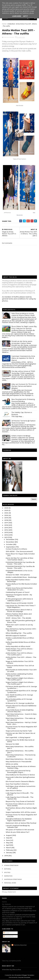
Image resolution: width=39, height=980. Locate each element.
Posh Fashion (22, 159)
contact (29, 293)
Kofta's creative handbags (21, 436)
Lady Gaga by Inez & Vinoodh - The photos (20, 794)
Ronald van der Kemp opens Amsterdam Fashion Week (22, 342)
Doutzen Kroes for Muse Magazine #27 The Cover (21, 728)
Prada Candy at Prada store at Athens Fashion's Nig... (21, 767)
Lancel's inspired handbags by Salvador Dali (18, 826)
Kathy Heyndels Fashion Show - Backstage (18, 581)
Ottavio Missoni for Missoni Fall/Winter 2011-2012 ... (21, 707)
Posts (6, 933)
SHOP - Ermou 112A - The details (18, 618)
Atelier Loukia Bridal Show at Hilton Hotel (20, 639)
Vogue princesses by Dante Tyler (19, 731)
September (11, 547)
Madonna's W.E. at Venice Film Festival (21, 823)
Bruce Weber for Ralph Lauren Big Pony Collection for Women (24, 327)
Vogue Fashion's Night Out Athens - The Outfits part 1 (20, 683)
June (8, 840)
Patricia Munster (20, 945)
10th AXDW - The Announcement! (19, 551)
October (10, 544)
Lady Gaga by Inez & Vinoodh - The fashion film (20, 798)
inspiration (8, 876)
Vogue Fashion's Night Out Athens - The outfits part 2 (20, 679)
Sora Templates (16, 975)
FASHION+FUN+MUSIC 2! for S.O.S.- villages (19, 572)
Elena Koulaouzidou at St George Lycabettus (19, 700)
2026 (7, 508)
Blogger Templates (28, 975)
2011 (6, 537)
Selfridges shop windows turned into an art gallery (21, 787)
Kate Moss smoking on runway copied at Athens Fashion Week (23, 314)
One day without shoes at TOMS (23, 371)
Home (4, 24)
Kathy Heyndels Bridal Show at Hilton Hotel (20, 643)
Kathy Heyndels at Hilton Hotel (18, 646)
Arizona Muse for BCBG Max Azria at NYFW (20, 741)
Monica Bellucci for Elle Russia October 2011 (21, 585)
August (9, 835)
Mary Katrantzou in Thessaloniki (18, 762)
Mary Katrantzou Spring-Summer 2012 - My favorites (21, 630)
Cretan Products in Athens (16, 549)
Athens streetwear (11, 865)
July (8, 838)
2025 (6, 510)
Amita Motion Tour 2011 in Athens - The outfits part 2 (20, 654)
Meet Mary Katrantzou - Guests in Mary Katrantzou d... (21, 715)
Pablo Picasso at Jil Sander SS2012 (19, 603)
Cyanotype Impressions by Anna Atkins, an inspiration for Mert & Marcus (23, 358)
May (8, 843)
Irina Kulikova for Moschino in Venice (20, 775)
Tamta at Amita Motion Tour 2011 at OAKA (20, 666)
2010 (6, 856)
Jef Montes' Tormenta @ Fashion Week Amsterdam (23, 422)
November (10, 542)
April (8, 845)
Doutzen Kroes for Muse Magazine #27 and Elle (21, 816)
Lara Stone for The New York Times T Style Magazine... (21, 606)
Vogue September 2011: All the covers (21, 812)
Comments (8, 936)
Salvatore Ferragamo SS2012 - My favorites (19, 596)
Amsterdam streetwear (13, 879)
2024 (7, 513)
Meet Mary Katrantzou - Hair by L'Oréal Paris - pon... (21, 723)
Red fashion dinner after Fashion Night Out (21, 809)
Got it (25, 16)
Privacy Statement (9, 892)
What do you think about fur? (18, 832)
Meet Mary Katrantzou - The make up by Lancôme (21, 719)
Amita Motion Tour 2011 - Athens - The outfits (21, 658)
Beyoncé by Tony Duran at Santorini (20, 801)
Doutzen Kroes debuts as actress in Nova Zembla (20, 805)
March (9, 848)
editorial (8, 869)
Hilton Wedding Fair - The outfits (19, 633)
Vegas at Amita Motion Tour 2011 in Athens (20, 662)
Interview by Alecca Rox (12, 970)
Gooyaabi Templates (24, 977)
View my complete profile (11, 961)
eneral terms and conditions (14, 299)
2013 (6, 532)
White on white (12, 764)
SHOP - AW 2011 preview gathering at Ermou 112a (20, 621)
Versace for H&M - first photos (18, 575)
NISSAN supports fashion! (16, 636)
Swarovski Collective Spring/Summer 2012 (20, 778)
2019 (6, 518)
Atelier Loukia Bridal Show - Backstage (21, 577)
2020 (7, 515)
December (10, 539)
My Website (6, 904)
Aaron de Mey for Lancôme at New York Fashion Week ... (19, 559)
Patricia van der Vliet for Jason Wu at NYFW (20, 734)
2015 (6, 528)
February (10, 850)
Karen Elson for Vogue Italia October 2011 (20, 555)
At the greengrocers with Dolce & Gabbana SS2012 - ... (19, 600)
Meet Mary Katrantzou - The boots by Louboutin (21, 756)
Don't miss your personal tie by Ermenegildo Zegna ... (18, 772)
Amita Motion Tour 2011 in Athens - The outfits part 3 (20, 650)
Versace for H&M (12, 744)
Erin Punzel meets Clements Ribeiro (20, 782)
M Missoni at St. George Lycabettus (20, 703)
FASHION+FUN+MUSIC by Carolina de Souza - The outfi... (20, 563)
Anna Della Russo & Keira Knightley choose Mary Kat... (20, 711)
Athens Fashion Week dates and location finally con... (19, 615)
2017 (6, 523)
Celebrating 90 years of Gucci (18, 592)
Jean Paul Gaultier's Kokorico (17, 784)
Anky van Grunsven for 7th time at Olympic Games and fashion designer (24, 386)
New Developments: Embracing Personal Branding (23, 400)
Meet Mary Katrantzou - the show (19, 759)
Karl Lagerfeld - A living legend (18, 737)
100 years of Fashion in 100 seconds (20, 830)
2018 (6, 520)
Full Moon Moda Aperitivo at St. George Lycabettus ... (21, 687)
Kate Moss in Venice (14, 791)
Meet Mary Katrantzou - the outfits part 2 (20, 747)
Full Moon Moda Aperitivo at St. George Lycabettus (21, 692)
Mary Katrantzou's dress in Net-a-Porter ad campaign (19, 611)
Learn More (17, 16)
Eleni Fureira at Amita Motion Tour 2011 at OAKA (21, 671)
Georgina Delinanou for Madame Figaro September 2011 (19, 820)
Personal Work (10, 883)
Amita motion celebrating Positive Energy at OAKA (19, 675)
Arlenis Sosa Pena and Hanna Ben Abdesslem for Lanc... (19, 589)
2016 (6, 525)
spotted (7, 872)
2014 (6, 530)
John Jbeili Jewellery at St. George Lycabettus (19, 696)
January (9, 853)
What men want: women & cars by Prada (19, 626)
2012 (6, 535)
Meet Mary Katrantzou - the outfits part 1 (20, 752)
